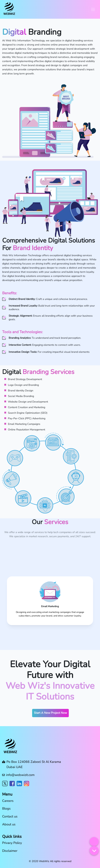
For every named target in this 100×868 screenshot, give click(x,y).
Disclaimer (10, 851)
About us (9, 824)
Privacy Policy (12, 843)
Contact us (10, 816)
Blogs (6, 808)
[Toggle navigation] (93, 9)
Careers (8, 801)
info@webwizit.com (20, 775)
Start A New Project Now (50, 713)
